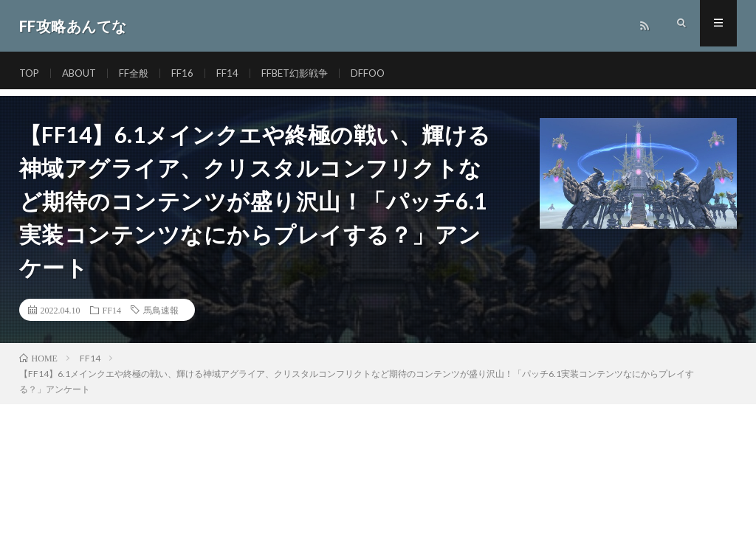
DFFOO (381, 73)
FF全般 (140, 73)
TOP (30, 73)
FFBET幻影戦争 (305, 73)
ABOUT (83, 73)
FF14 (235, 73)
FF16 (190, 73)
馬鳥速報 (161, 310)
